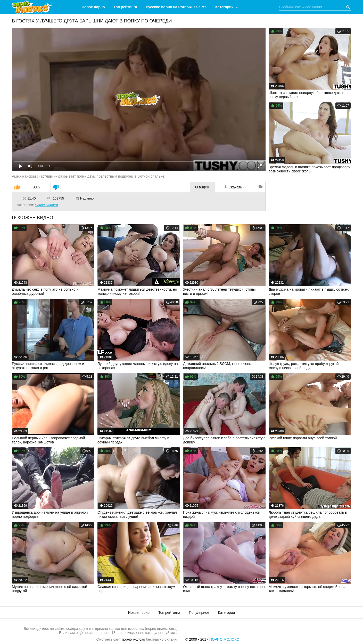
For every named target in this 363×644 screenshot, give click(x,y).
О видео (202, 187)
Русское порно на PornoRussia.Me (176, 7)
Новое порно (93, 7)
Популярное (199, 613)
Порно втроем (46, 205)
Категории (224, 7)
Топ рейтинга (125, 7)
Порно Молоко (224, 639)
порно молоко (134, 639)
